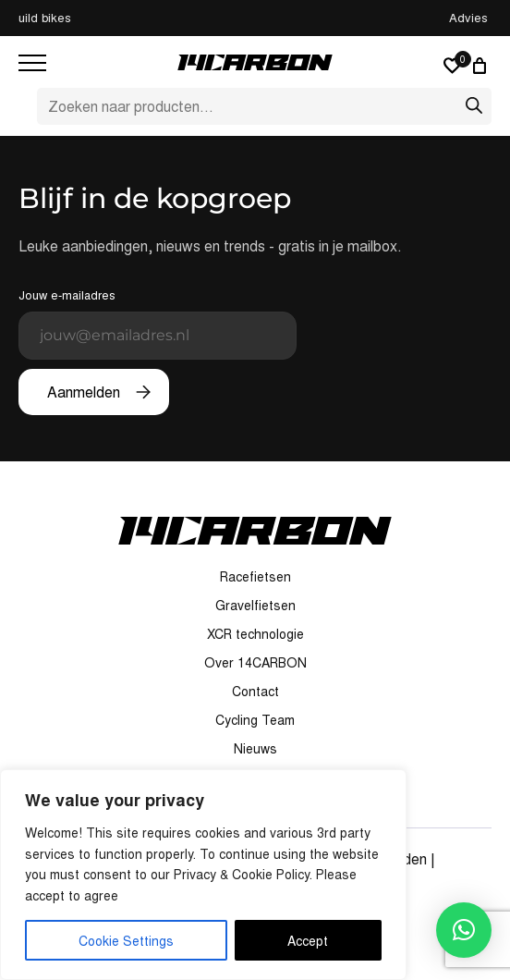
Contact (255, 691)
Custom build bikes (255, 17)
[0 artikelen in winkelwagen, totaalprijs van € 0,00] (482, 66)
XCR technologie (255, 633)
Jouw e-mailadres (158, 323)
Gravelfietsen (255, 605)
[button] (464, 930)
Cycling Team (255, 719)
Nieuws (255, 748)
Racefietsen (255, 576)
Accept (308, 940)
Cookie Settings (126, 940)
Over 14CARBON (255, 662)
